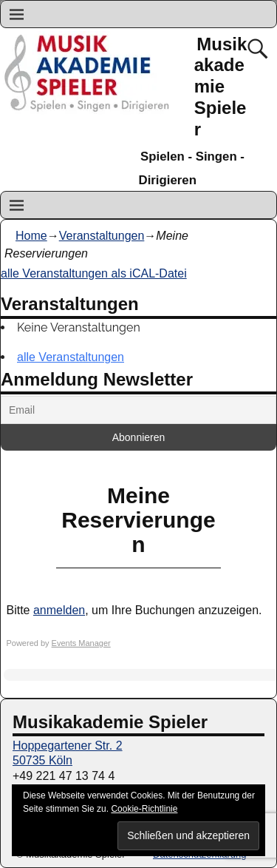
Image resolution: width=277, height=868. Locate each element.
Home (31, 236)
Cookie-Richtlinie (144, 809)
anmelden (59, 610)
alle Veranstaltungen (71, 357)
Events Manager (81, 643)
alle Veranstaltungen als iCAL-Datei (94, 273)
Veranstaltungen (102, 236)
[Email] (138, 410)
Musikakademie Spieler (221, 87)
